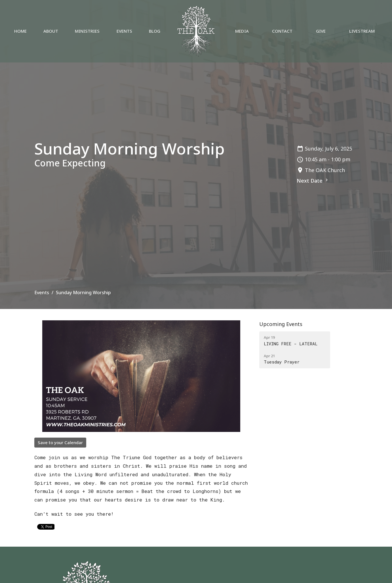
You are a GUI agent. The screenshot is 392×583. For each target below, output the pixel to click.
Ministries (87, 31)
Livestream (362, 31)
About (51, 31)
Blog (155, 31)
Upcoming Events (281, 324)
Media (242, 31)
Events (124, 31)
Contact (282, 31)
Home (20, 31)
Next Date (313, 181)
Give (321, 31)
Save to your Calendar (60, 442)
